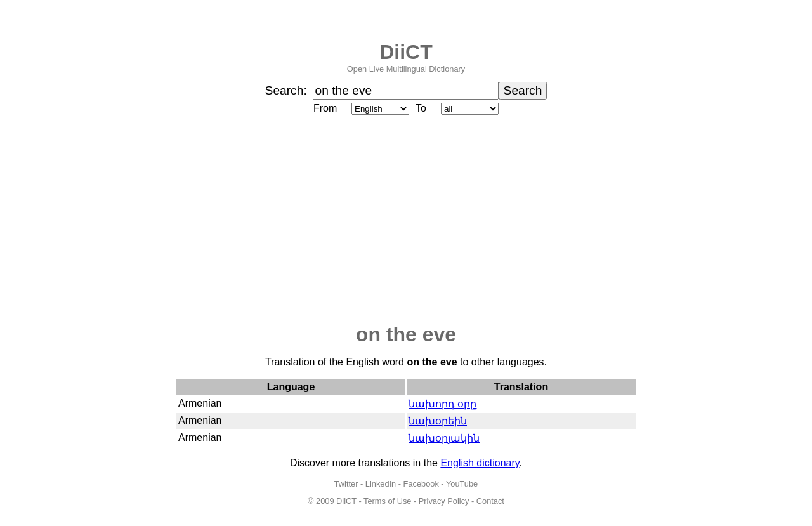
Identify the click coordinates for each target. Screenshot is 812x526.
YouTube (462, 484)
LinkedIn (381, 484)
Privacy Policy (444, 501)
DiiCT (406, 52)
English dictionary (480, 463)
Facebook (421, 484)
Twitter (346, 484)
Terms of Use (387, 501)
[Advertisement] (406, 220)
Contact (490, 501)
